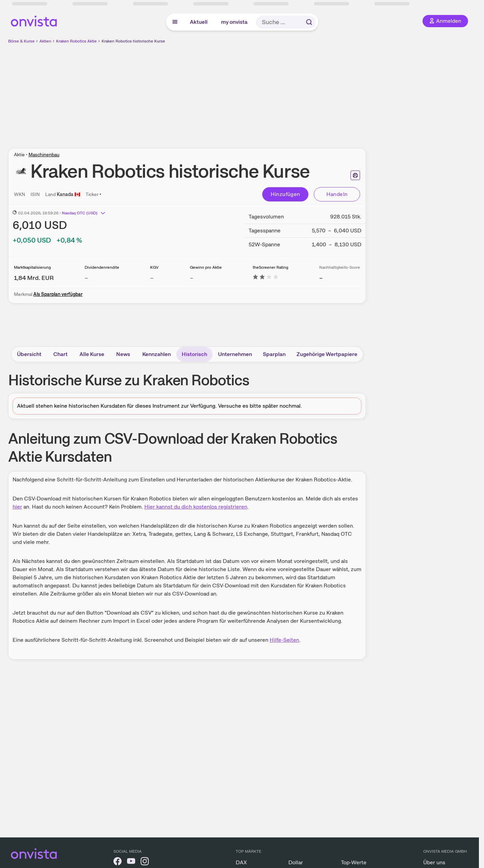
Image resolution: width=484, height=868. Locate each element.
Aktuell (199, 22)
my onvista (234, 22)
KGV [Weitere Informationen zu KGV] (154, 267)
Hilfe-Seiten (284, 640)
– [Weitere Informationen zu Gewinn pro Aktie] (192, 278)
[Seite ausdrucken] (355, 175)
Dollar (296, 862)
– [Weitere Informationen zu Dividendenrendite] (86, 278)
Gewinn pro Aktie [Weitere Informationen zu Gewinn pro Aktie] (206, 267)
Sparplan (274, 354)
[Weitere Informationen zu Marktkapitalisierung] (34, 278)
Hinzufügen (285, 194)
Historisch (194, 354)
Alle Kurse (92, 354)
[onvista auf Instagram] (145, 862)
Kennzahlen (157, 354)
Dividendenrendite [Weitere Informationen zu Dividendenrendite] (102, 267)
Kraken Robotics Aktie (76, 41)
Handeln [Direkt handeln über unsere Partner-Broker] (337, 194)
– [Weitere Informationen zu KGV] (152, 278)
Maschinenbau (44, 155)
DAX (241, 862)
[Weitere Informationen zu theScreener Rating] (266, 278)
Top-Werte (354, 862)
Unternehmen (235, 354)
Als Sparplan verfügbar (58, 294)
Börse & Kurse (21, 41)
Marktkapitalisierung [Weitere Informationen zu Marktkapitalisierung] (32, 267)
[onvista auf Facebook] (118, 862)
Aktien (45, 41)
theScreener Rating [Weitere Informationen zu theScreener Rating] (271, 267)
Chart (60, 354)
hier (17, 507)
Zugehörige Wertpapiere (327, 354)
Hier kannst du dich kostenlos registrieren (196, 507)
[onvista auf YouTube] (131, 862)
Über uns (434, 862)
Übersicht (29, 354)
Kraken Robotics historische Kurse (133, 41)
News (123, 354)
